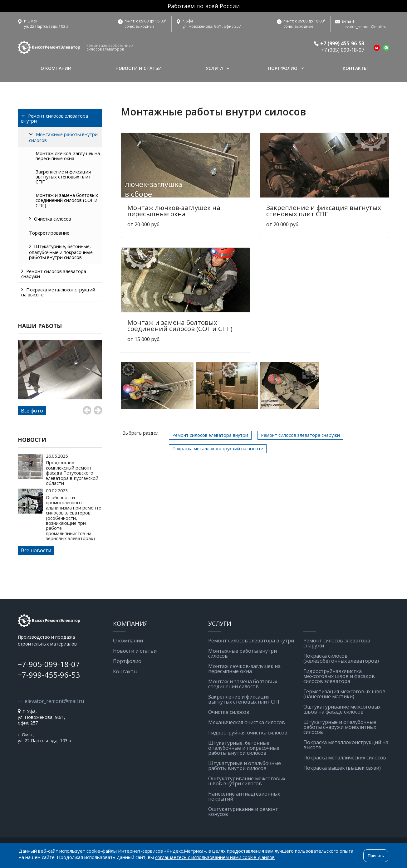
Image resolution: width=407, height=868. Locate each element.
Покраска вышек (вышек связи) (342, 768)
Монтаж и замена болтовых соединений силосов (243, 684)
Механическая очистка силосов (247, 722)
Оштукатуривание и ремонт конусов (243, 812)
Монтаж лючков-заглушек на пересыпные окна (68, 156)
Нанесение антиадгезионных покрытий (244, 796)
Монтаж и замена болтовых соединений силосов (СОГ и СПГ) (67, 200)
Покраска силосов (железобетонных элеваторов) (341, 658)
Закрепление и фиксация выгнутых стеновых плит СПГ (63, 177)
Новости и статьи (139, 68)
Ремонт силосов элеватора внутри (55, 118)
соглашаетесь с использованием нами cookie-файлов (215, 857)
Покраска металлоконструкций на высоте (58, 292)
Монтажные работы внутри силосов (63, 137)
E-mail (348, 21)
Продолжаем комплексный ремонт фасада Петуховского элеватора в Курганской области (72, 473)
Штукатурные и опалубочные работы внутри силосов (245, 766)
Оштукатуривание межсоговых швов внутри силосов (247, 781)
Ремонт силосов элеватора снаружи (54, 274)
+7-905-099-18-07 (49, 664)
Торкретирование (49, 233)
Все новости (36, 550)
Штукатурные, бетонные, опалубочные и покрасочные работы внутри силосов (61, 252)
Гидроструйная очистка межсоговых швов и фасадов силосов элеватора (339, 676)
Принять (376, 856)
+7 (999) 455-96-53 (342, 43)
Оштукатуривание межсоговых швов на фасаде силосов (342, 709)
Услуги (214, 68)
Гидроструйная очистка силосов (248, 733)
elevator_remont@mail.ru (364, 27)
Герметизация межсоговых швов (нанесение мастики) (344, 694)
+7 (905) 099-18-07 (343, 50)
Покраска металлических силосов (345, 758)
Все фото (32, 411)
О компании (56, 68)
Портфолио (283, 68)
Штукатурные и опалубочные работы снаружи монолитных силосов (340, 727)
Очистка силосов (53, 219)
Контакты (355, 68)
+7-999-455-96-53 (49, 675)
